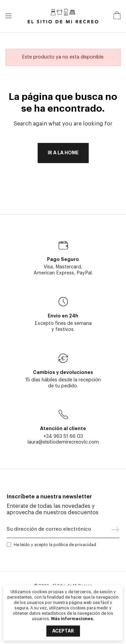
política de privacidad (75, 545)
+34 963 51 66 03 (63, 436)
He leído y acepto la (55, 545)
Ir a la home (63, 153)
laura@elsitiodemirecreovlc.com (63, 442)
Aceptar (63, 631)
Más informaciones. (73, 619)
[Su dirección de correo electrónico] (59, 531)
